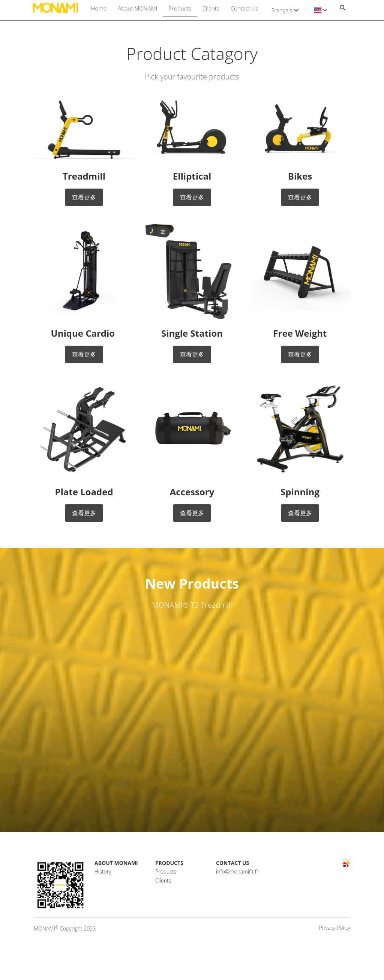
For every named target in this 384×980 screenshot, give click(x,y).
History (103, 876)
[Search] (343, 8)
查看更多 (84, 197)
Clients (211, 8)
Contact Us (244, 8)
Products (180, 8)
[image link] (84, 129)
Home (99, 8)
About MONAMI (137, 8)
